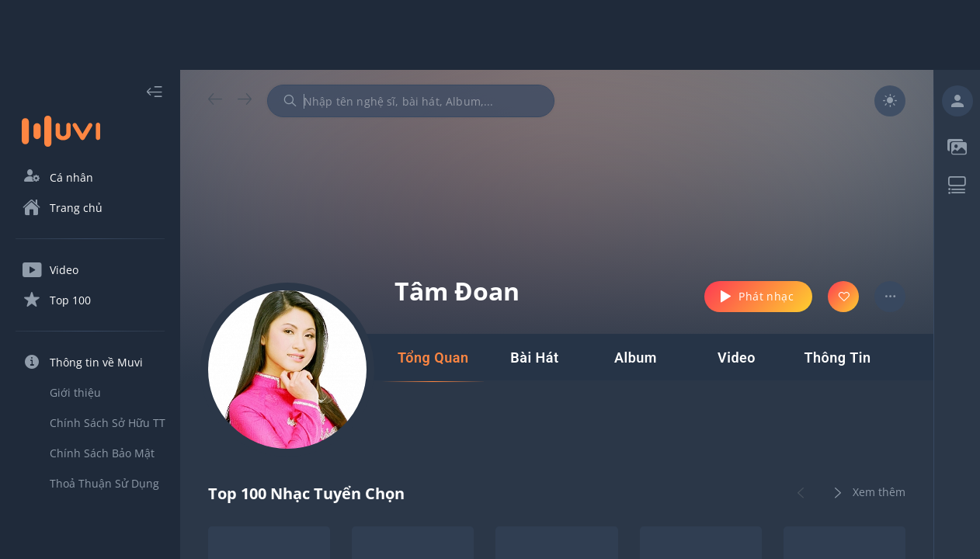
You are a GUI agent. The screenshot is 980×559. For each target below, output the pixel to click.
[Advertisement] (490, 35)
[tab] (433, 358)
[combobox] (411, 101)
